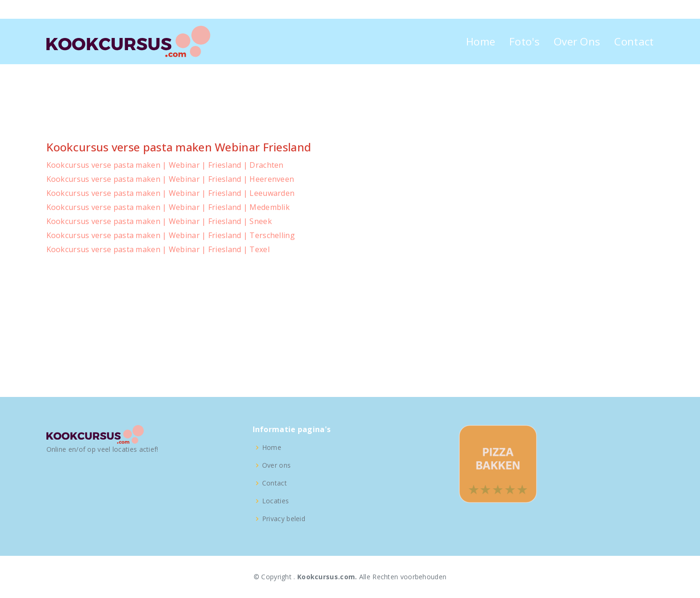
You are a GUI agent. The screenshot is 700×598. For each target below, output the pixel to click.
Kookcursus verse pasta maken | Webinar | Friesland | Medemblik (168, 207)
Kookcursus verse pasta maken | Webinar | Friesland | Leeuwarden (171, 193)
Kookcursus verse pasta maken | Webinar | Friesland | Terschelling (171, 235)
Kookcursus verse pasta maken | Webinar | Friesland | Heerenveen (170, 179)
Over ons (276, 465)
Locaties (275, 501)
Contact (634, 41)
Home (481, 41)
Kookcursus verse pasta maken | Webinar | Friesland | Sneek (159, 221)
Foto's (524, 41)
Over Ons (577, 41)
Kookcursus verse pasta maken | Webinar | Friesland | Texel (158, 249)
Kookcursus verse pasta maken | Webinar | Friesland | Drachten (165, 165)
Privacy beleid (284, 519)
